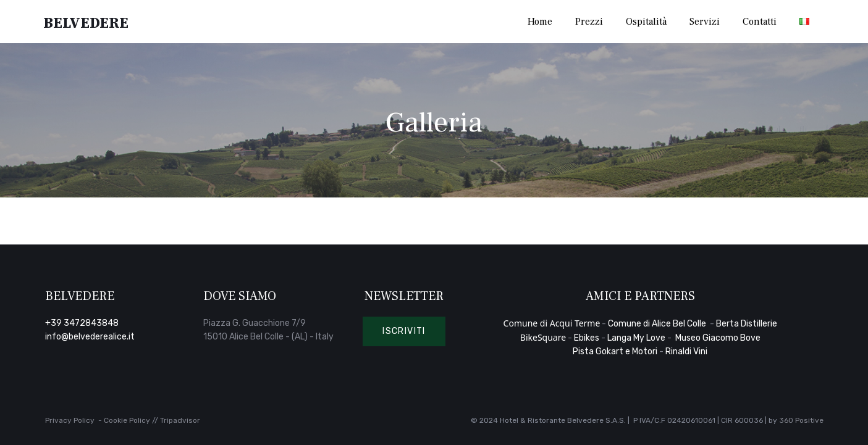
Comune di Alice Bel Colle (658, 324)
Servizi (705, 22)
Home (540, 22)
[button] (404, 331)
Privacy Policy (70, 420)
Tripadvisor (180, 420)
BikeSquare (543, 337)
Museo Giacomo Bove (718, 338)
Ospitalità (646, 22)
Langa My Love (636, 338)
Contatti (760, 22)
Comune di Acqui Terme (552, 323)
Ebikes (587, 338)
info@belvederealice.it (90, 337)
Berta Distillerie (747, 324)
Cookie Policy (127, 420)
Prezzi (589, 22)
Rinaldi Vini (686, 351)
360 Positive (801, 420)
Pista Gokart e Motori (615, 351)
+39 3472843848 (82, 323)
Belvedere (87, 22)
